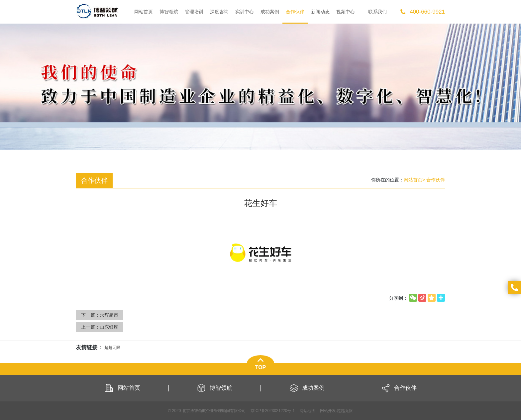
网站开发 (328, 411)
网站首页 (413, 180)
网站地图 (307, 411)
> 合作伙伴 (434, 180)
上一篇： (100, 327)
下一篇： (100, 315)
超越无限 (345, 411)
